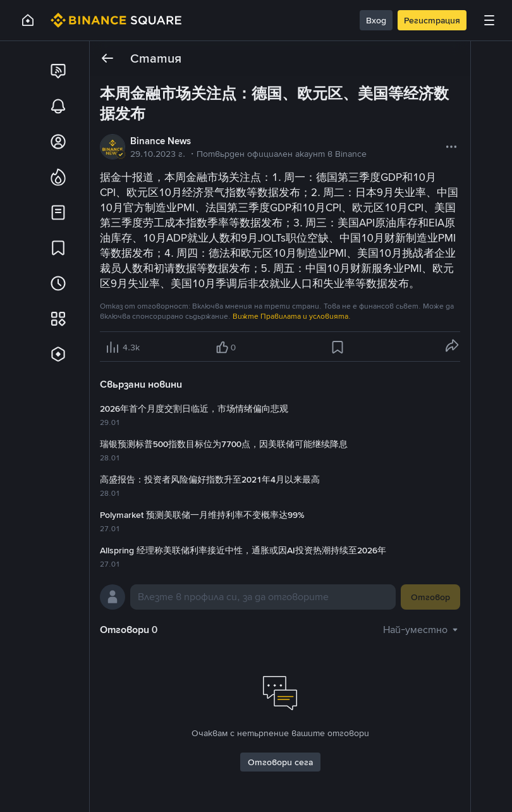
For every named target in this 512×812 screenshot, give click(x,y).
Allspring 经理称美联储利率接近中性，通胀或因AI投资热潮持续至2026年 (243, 550)
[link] (58, 71)
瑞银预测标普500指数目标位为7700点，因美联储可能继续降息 (224, 444)
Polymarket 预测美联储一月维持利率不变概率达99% (202, 515)
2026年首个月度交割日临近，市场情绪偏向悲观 (194, 409)
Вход (376, 20)
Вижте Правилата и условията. (292, 316)
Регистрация (432, 20)
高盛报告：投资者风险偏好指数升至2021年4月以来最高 (210, 479)
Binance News (161, 141)
